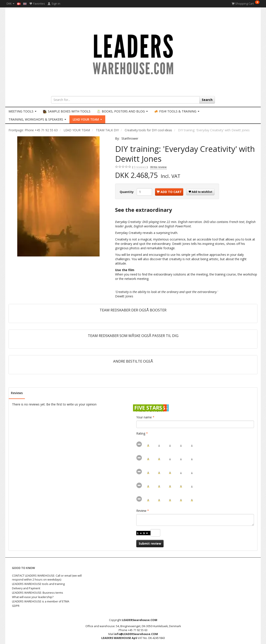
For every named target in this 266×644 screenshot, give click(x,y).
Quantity (127, 192)
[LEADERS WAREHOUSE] (133, 54)
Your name (144, 417)
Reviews (17, 393)
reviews (140, 167)
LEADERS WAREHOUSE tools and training (38, 584)
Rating (141, 433)
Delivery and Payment (26, 588)
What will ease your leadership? (33, 597)
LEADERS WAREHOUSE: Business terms (38, 593)
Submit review (150, 543)
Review (141, 511)
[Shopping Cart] (246, 4)
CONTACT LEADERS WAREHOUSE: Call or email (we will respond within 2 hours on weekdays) (47, 578)
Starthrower (130, 138)
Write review (158, 167)
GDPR (16, 606)
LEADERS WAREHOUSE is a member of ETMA (41, 601)
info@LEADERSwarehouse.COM (136, 634)
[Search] (207, 100)
